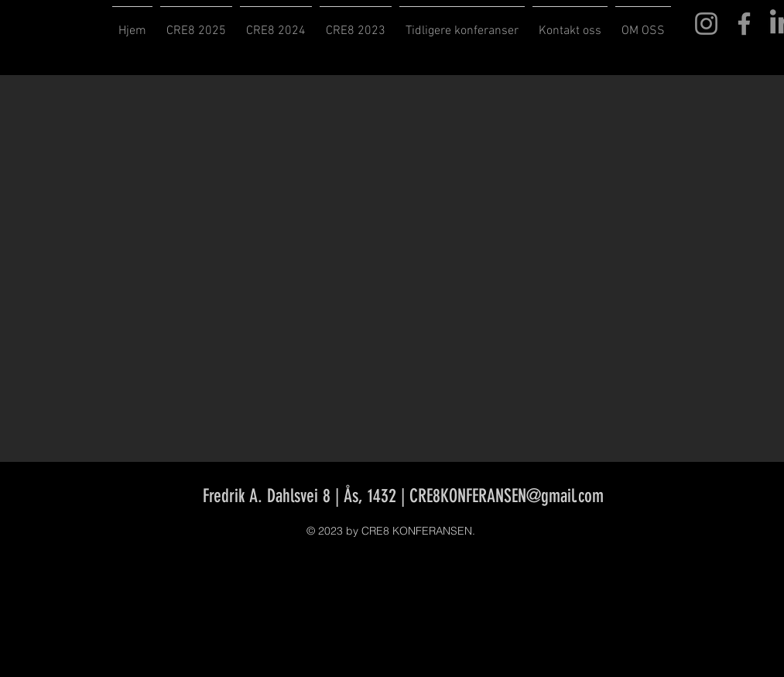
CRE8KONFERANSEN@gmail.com (507, 496)
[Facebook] (744, 24)
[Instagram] (706, 24)
